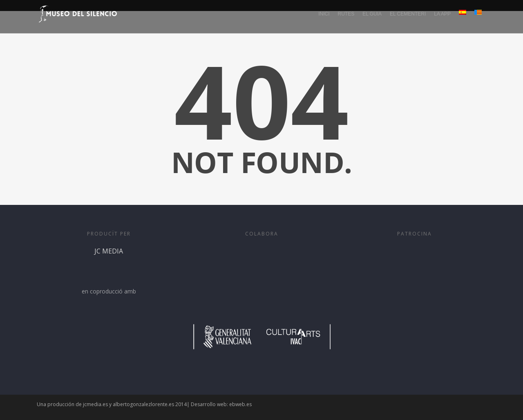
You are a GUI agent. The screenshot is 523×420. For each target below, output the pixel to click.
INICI (324, 14)
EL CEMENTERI (408, 14)
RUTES (346, 14)
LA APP (442, 14)
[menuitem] (463, 19)
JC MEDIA (109, 266)
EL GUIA (372, 14)
